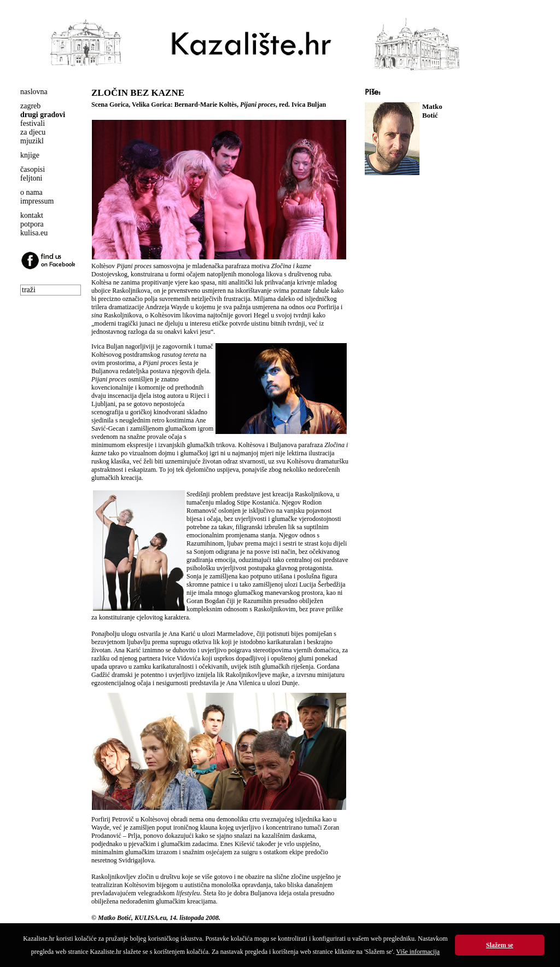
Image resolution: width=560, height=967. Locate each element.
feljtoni (31, 178)
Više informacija (418, 952)
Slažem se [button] (500, 945)
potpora (32, 224)
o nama (31, 192)
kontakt (32, 215)
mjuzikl (32, 141)
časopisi (33, 169)
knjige (30, 155)
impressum (37, 201)
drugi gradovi (43, 115)
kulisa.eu (34, 233)
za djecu (33, 132)
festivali (33, 123)
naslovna (34, 92)
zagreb (30, 106)
